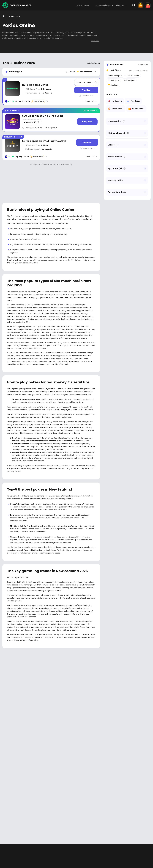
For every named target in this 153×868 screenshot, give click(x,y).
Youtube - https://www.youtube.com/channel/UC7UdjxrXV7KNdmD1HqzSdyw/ (12, 774)
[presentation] (76, 730)
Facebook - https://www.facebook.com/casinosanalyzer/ (5, 774)
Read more (95, 41)
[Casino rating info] (47, 101)
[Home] (4, 16)
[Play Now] (86, 90)
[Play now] (87, 122)
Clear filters (143, 65)
